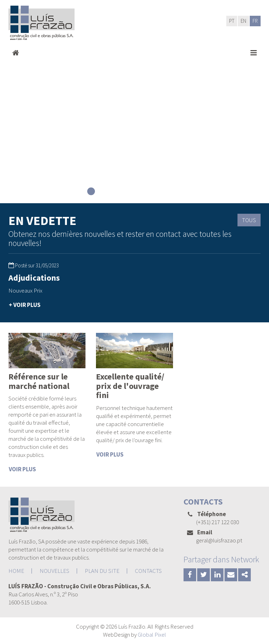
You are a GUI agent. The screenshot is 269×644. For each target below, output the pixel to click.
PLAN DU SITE (102, 571)
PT (232, 21)
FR (255, 21)
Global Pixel (152, 635)
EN (243, 21)
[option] (47, 292)
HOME (16, 571)
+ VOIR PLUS (25, 305)
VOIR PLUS (22, 469)
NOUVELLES (54, 571)
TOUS (249, 220)
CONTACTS (148, 571)
